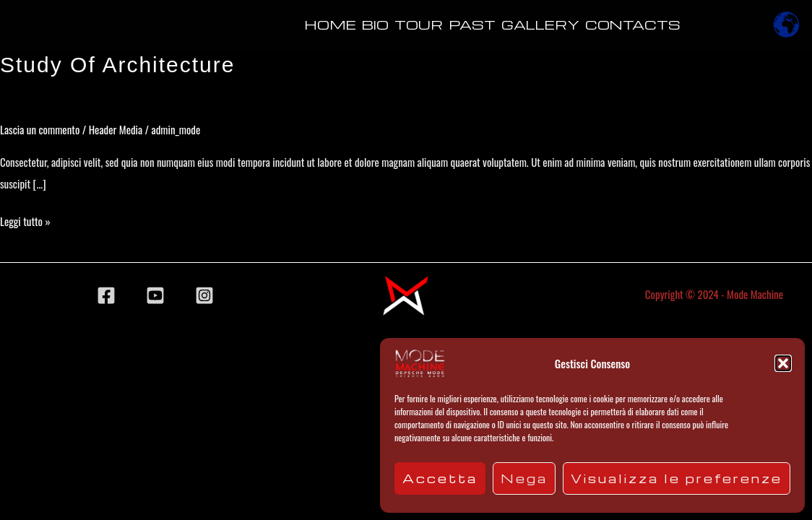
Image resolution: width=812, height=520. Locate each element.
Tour (419, 24)
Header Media (116, 129)
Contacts (633, 24)
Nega (524, 478)
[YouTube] (155, 295)
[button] (783, 363)
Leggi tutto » (25, 220)
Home (330, 24)
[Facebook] (106, 295)
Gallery (540, 24)
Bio (375, 24)
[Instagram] (204, 295)
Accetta (440, 478)
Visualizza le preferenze (677, 478)
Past (472, 24)
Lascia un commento (40, 129)
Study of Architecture (117, 65)
